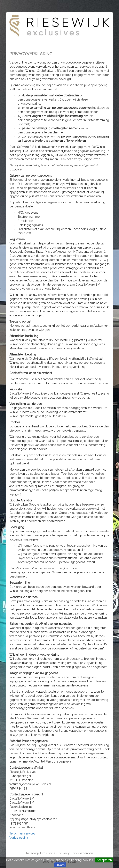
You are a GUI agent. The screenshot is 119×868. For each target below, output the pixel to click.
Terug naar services (22, 833)
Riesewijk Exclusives (41, 853)
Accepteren (104, 860)
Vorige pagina (19, 838)
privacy (64, 853)
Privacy (60, 865)
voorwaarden (83, 853)
